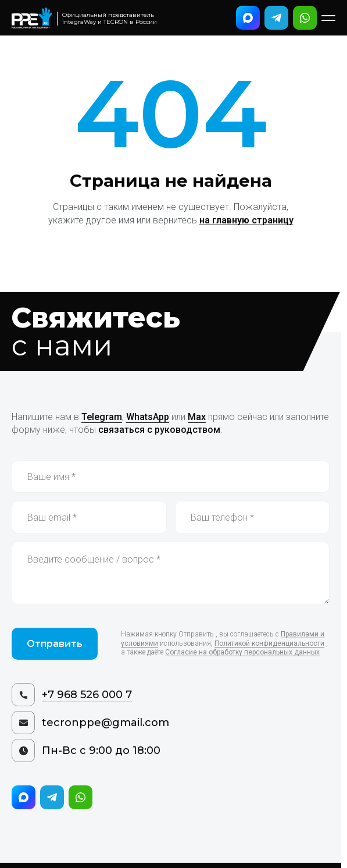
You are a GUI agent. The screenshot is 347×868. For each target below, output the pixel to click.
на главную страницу (246, 220)
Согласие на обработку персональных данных (242, 652)
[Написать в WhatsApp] (305, 18)
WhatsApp (148, 417)
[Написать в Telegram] (276, 18)
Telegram (102, 417)
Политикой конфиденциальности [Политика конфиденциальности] (269, 643)
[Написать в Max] (248, 18)
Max (197, 417)
